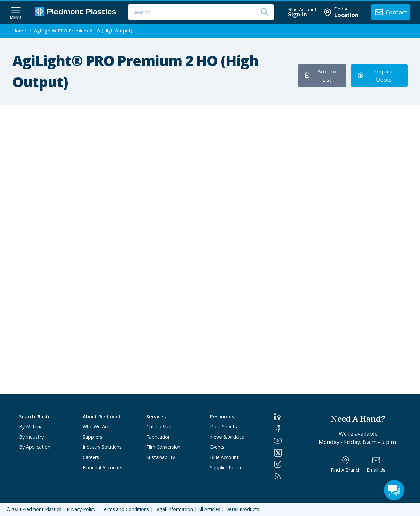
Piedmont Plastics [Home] (42, 509)
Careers (91, 457)
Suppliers (93, 437)
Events (217, 447)
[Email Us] (376, 464)
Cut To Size (159, 427)
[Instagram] (289, 464)
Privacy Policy (81, 509)
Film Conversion (163, 447)
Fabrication (158, 437)
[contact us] (391, 12)
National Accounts (103, 468)
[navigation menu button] (16, 12)
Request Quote (376, 75)
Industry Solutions (102, 447)
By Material (31, 427)
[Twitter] (289, 453)
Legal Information (174, 509)
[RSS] (289, 476)
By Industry (31, 437)
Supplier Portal (226, 468)
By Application (35, 447)
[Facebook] (289, 429)
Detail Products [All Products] (242, 509)
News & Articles (227, 437)
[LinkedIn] (289, 417)
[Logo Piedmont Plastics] (77, 12)
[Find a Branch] (346, 464)
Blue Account (224, 457)
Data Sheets (223, 427)
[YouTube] (289, 441)
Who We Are (96, 427)
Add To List (320, 75)
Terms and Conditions (125, 509)
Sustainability (161, 457)
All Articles (209, 509)
